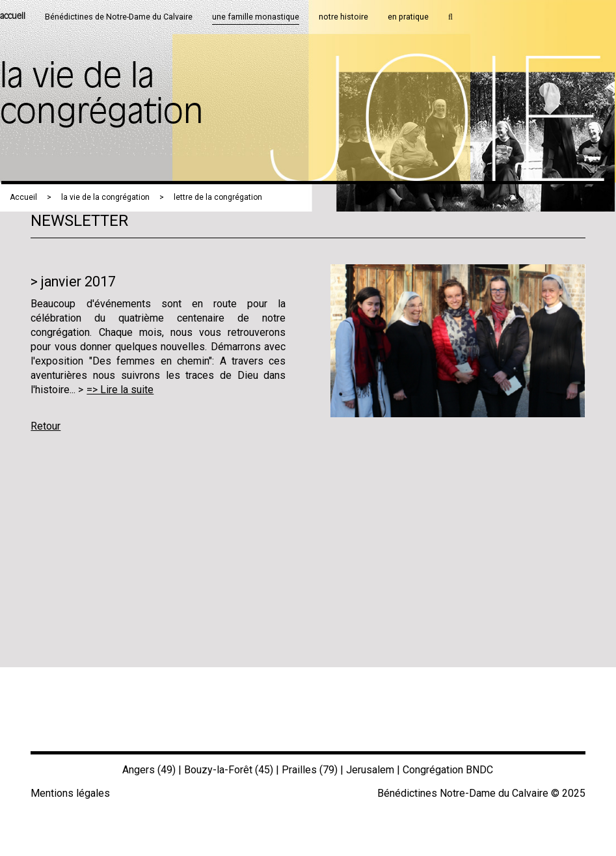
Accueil (23, 197)
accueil (13, 17)
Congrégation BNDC (448, 770)
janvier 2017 (78, 282)
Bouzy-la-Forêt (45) (229, 770)
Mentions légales (70, 793)
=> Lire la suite (120, 390)
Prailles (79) (310, 770)
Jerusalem (370, 770)
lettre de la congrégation (218, 197)
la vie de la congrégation (105, 197)
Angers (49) (149, 770)
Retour (46, 426)
